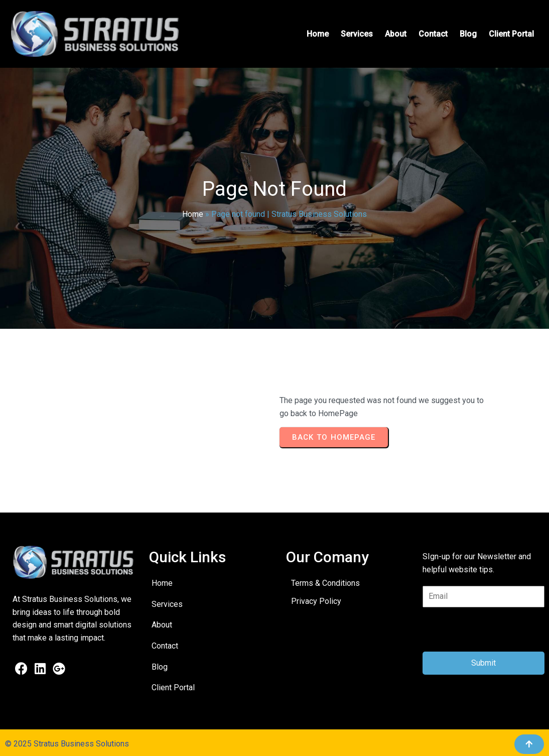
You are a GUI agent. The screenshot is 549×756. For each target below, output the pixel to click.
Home (193, 214)
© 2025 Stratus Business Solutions (67, 744)
